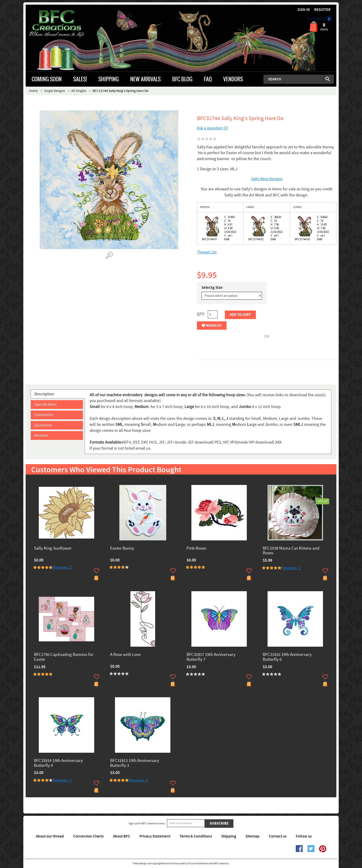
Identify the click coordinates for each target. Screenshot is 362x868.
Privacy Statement (155, 836)
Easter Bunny (122, 549)
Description (44, 394)
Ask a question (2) (212, 128)
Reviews (41, 435)
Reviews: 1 (62, 568)
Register (322, 10)
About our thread (50, 836)
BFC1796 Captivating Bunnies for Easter (64, 657)
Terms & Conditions (196, 836)
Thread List (207, 252)
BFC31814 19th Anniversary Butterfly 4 (58, 763)
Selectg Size (212, 288)
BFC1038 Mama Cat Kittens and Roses (291, 551)
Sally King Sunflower (53, 549)
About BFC (122, 836)
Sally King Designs (267, 179)
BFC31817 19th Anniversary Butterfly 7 (211, 657)
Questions (43, 425)
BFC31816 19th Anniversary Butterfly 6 (287, 657)
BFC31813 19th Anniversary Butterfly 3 (135, 763)
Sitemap (252, 836)
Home (33, 91)
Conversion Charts (88, 836)
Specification (45, 404)
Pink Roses (196, 549)
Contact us (278, 836)
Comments (44, 415)
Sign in (304, 10)
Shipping (229, 836)
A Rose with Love (125, 655)
